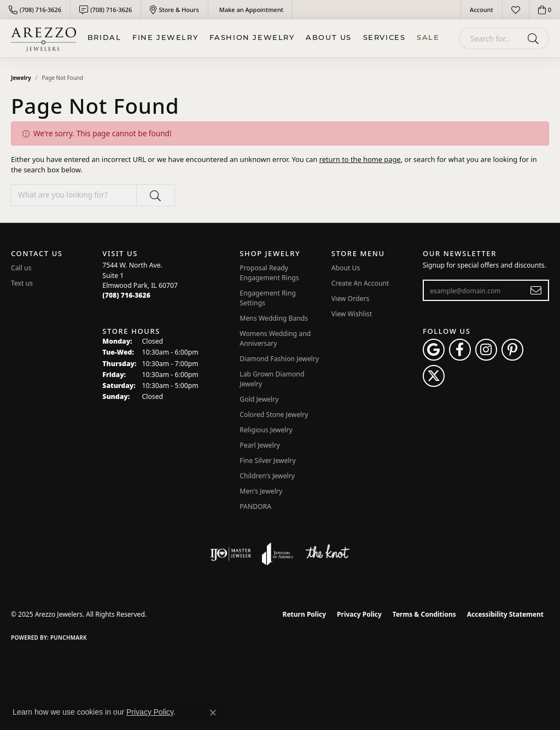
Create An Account (360, 283)
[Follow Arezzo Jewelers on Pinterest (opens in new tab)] (512, 350)
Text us (22, 283)
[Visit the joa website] (278, 554)
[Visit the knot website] (327, 554)
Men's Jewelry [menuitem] (261, 491)
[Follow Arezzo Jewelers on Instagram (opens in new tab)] (486, 350)
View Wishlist (352, 314)
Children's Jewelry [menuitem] (267, 476)
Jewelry (21, 78)
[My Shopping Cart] (545, 10)
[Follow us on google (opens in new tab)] (434, 350)
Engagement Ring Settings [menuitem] (268, 298)
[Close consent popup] (213, 712)
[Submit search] (535, 38)
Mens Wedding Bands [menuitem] (274, 318)
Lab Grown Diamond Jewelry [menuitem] (272, 379)
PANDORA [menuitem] (255, 506)
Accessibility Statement (505, 614)
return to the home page (360, 159)
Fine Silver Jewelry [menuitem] (268, 460)
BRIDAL (104, 38)
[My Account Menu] (482, 10)
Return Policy (305, 614)
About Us (329, 38)
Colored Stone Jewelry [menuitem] (274, 415)
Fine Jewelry (165, 38)
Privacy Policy (359, 614)
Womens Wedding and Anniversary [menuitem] (275, 338)
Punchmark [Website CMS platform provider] (69, 638)
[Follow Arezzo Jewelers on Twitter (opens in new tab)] (434, 376)
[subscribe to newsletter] (536, 291)
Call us (21, 268)
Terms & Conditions (424, 614)
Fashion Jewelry (252, 38)
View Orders (351, 299)
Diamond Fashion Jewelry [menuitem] (279, 359)
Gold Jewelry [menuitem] (259, 399)
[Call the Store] (126, 295)
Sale (428, 38)
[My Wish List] (516, 10)
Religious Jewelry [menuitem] (266, 430)
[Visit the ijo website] (231, 554)
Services (384, 38)
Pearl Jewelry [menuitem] (260, 445)
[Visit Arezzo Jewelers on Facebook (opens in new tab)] (460, 350)
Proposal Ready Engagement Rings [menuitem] (269, 273)
